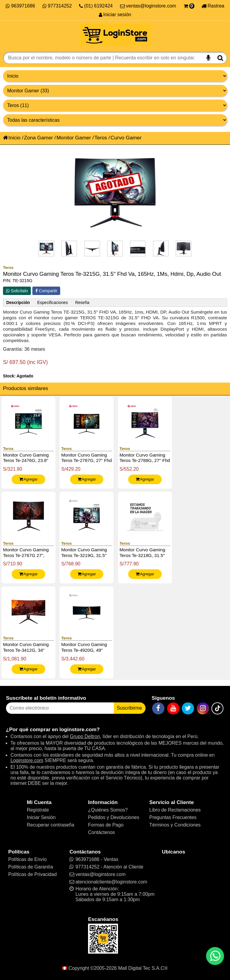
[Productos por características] (115, 120)
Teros (101, 138)
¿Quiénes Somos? (108, 810)
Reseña (82, 303)
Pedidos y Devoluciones (114, 817)
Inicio (12, 138)
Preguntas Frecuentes (173, 817)
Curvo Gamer (126, 138)
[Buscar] (220, 58)
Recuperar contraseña (51, 825)
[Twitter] (188, 708)
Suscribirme (129, 708)
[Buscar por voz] (208, 58)
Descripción (18, 303)
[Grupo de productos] (115, 76)
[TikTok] (217, 708)
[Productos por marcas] (115, 105)
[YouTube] (173, 708)
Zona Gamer (38, 138)
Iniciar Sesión (41, 817)
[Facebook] (158, 708)
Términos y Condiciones (175, 825)
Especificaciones (52, 303)
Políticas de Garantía (30, 867)
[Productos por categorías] (115, 91)
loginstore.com (78, 729)
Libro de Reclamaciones (175, 810)
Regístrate (38, 810)
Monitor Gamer (74, 138)
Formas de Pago (106, 825)
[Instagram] (203, 708)
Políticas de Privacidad (32, 874)
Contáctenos (102, 832)
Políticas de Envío (27, 859)
